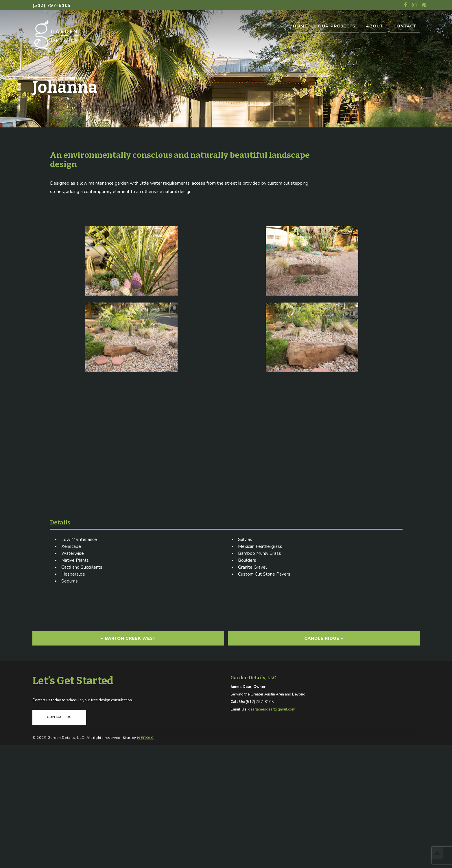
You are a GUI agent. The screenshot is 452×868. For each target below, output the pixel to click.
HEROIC (145, 738)
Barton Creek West (128, 638)
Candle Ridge (324, 638)
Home (300, 26)
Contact (405, 26)
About (374, 26)
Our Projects (337, 26)
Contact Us (59, 717)
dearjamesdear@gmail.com (272, 709)
